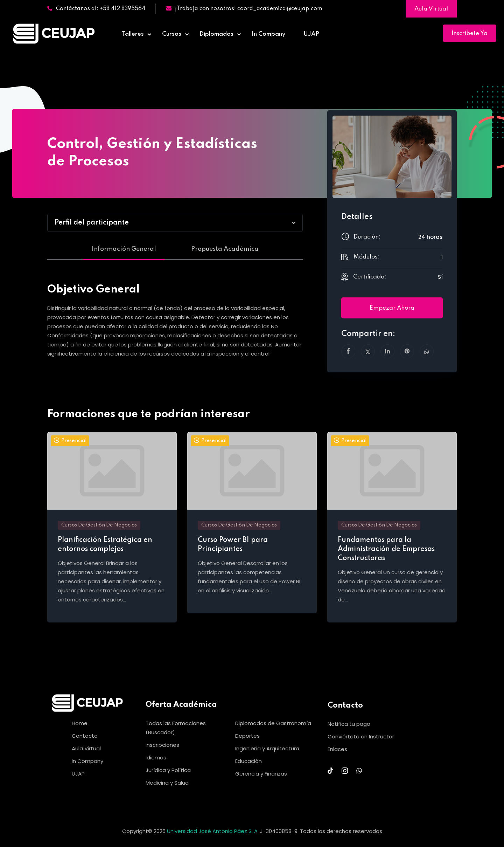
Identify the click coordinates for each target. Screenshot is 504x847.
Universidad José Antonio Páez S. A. (213, 831)
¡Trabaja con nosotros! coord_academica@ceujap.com (244, 9)
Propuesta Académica (225, 249)
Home (80, 723)
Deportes (247, 736)
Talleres (133, 34)
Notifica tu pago (349, 724)
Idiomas (156, 758)
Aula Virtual (431, 9)
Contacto (85, 736)
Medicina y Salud (167, 783)
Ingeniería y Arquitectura (267, 748)
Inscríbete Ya (470, 33)
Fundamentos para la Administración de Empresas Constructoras (386, 549)
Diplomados (216, 34)
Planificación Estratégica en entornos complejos (105, 545)
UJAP (311, 34)
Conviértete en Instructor (361, 736)
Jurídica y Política (168, 770)
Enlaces (337, 749)
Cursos (172, 34)
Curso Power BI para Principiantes (233, 545)
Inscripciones (162, 745)
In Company (268, 34)
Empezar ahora (392, 308)
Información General (124, 249)
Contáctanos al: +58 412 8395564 (96, 9)
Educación (248, 761)
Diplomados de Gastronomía (273, 723)
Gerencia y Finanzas (261, 774)
